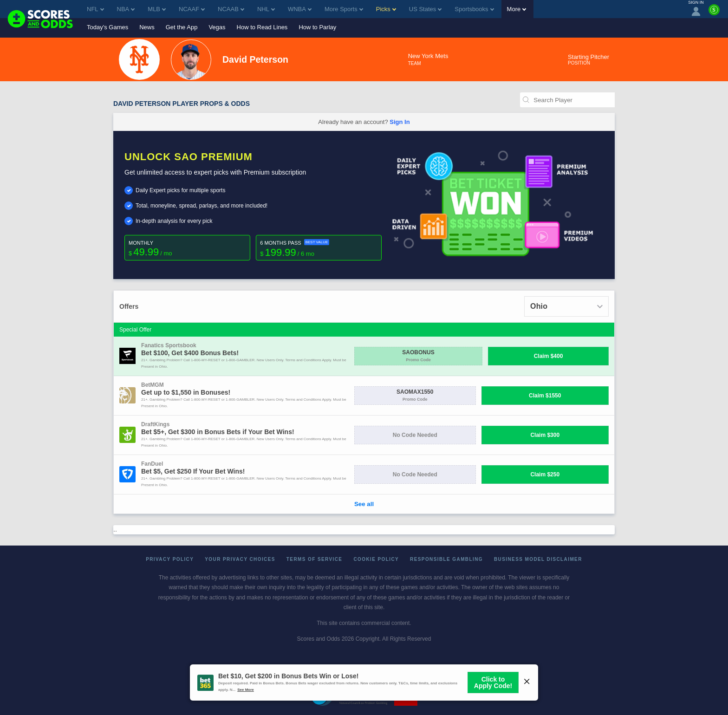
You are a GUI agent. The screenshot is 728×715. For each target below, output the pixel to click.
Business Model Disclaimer (538, 559)
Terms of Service (315, 559)
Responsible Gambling (446, 559)
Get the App (182, 27)
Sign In (400, 122)
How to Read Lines (262, 27)
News (147, 27)
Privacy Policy (170, 559)
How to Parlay (317, 27)
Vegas (217, 27)
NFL (95, 9)
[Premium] (714, 13)
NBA (126, 9)
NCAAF (192, 9)
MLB (157, 9)
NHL (266, 9)
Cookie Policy (376, 559)
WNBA (300, 9)
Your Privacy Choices (240, 559)
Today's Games (107, 27)
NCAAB (231, 9)
